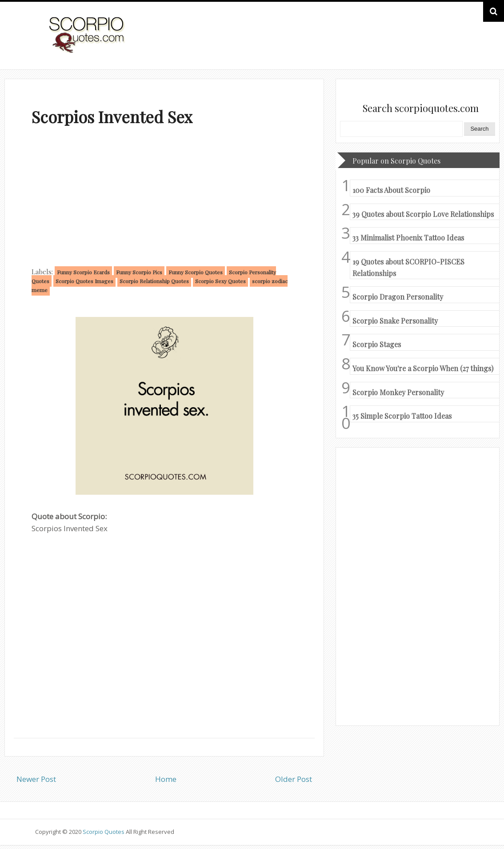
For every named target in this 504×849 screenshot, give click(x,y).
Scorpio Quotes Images (84, 281)
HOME (444, 44)
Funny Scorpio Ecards (83, 272)
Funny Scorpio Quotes (196, 272)
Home (166, 779)
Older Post (294, 779)
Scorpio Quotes (104, 832)
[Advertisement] (164, 198)
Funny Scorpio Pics (139, 272)
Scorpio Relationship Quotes (154, 281)
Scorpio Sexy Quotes (220, 281)
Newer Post (36, 779)
